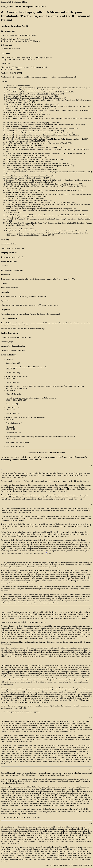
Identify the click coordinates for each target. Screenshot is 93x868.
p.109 (90, 467)
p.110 (90, 505)
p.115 (90, 770)
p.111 (90, 560)
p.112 (90, 609)
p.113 (90, 662)
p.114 (90, 718)
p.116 (90, 824)
